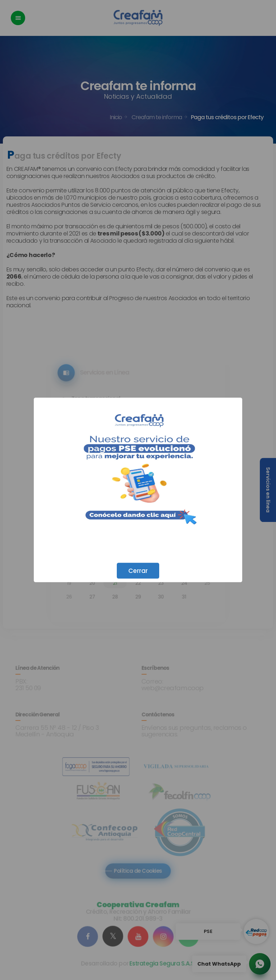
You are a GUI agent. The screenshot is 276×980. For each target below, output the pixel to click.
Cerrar (138, 571)
